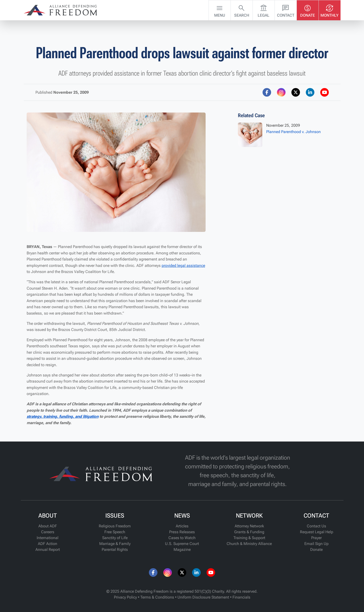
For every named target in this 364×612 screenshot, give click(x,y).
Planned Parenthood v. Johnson (293, 132)
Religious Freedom (115, 526)
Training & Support (249, 538)
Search (242, 10)
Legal (264, 10)
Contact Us (316, 526)
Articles (182, 526)
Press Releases (182, 532)
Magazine (182, 550)
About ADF (48, 526)
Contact (286, 10)
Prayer (316, 538)
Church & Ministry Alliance (249, 544)
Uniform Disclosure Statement (203, 597)
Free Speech (115, 532)
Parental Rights (115, 550)
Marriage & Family (115, 544)
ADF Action (48, 544)
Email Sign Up (316, 544)
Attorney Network (249, 526)
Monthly (330, 10)
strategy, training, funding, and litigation (63, 416)
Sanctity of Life (115, 538)
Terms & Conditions (157, 597)
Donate (308, 10)
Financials (241, 597)
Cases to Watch (182, 538)
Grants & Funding (249, 532)
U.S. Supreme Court (182, 544)
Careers (48, 532)
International (48, 538)
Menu (220, 10)
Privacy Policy (125, 597)
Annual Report (48, 550)
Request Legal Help (317, 532)
